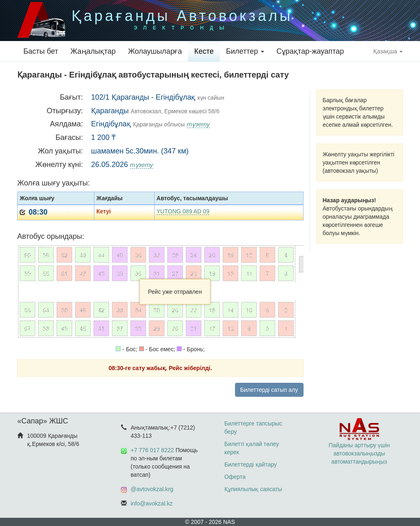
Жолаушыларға (155, 51)
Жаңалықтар (93, 51)
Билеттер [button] (245, 51)
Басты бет (41, 51)
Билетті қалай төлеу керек (252, 448)
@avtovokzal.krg (152, 489)
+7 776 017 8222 (153, 450)
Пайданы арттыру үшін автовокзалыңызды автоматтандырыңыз (359, 445)
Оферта (235, 477)
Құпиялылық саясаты (253, 489)
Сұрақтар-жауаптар (310, 51)
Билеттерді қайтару (251, 464)
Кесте (204, 51)
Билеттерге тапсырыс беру (253, 428)
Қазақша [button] (388, 51)
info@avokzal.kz (152, 503)
